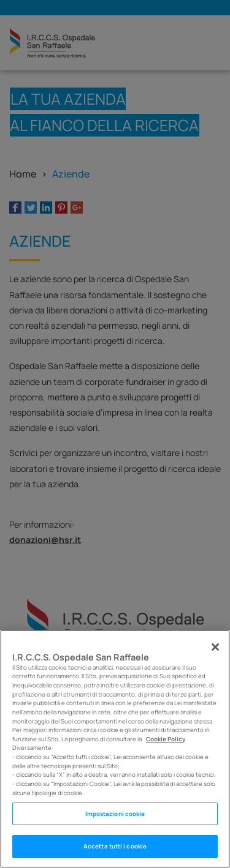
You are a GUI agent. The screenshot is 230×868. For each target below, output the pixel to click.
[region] (115, 749)
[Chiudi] (215, 647)
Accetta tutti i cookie (115, 846)
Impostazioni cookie (115, 814)
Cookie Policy (166, 739)
